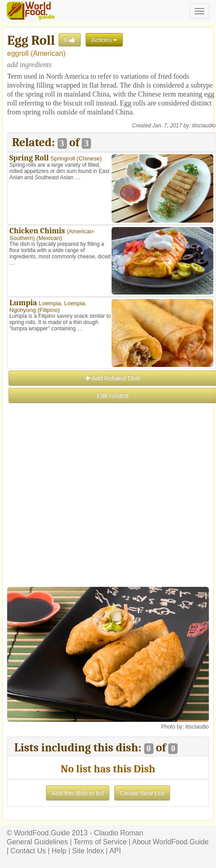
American (48, 53)
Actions (104, 40)
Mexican (49, 238)
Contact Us (28, 851)
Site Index (88, 851)
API (115, 851)
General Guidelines (37, 842)
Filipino (48, 310)
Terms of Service (100, 842)
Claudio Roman (119, 833)
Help (59, 851)
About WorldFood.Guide (170, 842)
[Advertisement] (108, 512)
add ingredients (29, 65)
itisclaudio (204, 126)
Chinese (89, 158)
